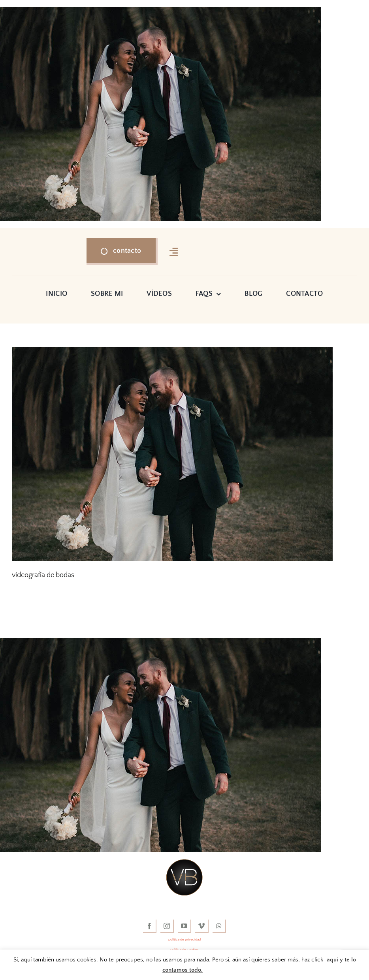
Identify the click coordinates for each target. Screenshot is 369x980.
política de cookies (184, 949)
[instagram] (167, 926)
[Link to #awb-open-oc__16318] (174, 252)
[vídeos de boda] (184, 863)
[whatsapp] (219, 926)
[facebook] (150, 926)
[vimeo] (202, 926)
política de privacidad (184, 939)
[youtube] (184, 926)
